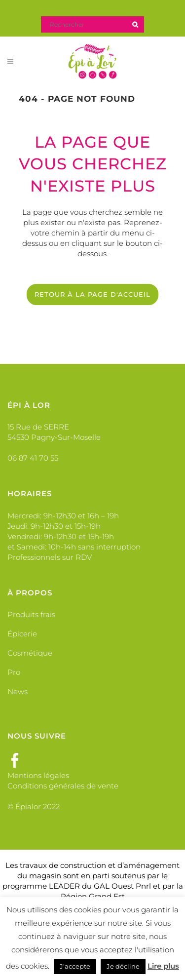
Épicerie (22, 634)
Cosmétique (30, 653)
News (18, 691)
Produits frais (31, 614)
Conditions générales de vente (63, 786)
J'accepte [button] (75, 966)
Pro (14, 672)
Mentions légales (38, 775)
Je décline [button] (123, 966)
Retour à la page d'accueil (92, 294)
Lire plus (163, 966)
